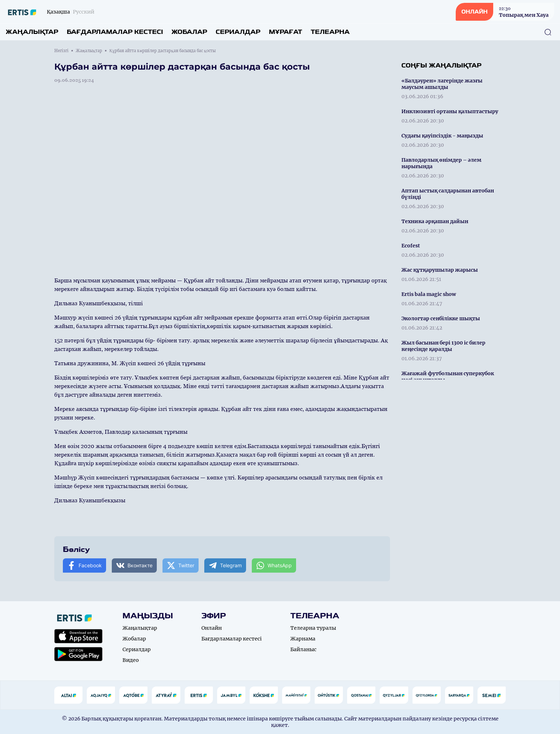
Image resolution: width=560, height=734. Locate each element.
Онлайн (212, 628)
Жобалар (189, 32)
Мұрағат (286, 32)
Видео (131, 660)
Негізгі (61, 51)
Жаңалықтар (32, 32)
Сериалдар (238, 32)
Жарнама (303, 639)
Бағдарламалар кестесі (115, 32)
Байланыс (303, 649)
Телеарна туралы (313, 628)
